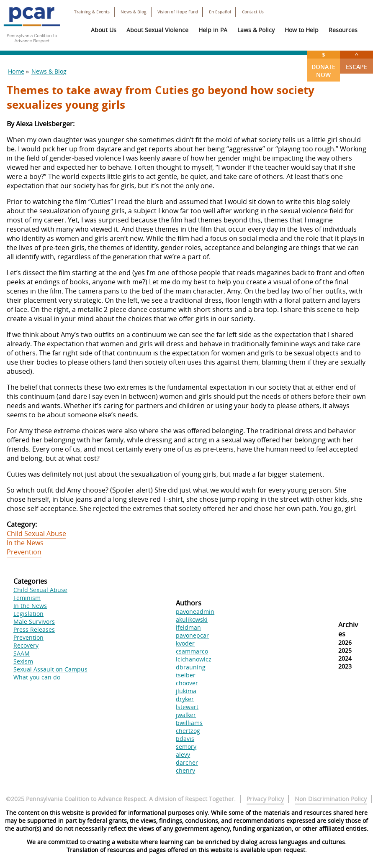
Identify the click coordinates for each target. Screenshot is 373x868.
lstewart (187, 707)
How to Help (302, 30)
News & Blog (134, 12)
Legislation (28, 614)
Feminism (27, 598)
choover (187, 683)
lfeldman (188, 627)
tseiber (186, 675)
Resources (343, 30)
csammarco (192, 651)
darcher (187, 762)
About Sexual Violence (157, 30)
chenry (185, 770)
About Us (104, 30)
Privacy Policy (265, 799)
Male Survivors (34, 622)
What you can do (37, 677)
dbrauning (191, 667)
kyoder (185, 643)
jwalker (186, 715)
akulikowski (192, 619)
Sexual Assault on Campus (50, 669)
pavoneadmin (195, 611)
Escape (356, 61)
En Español (220, 12)
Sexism (23, 661)
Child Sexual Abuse (36, 534)
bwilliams (189, 723)
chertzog (188, 731)
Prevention (24, 552)
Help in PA (213, 30)
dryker (185, 699)
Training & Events (92, 12)
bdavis (185, 739)
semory (186, 747)
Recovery (26, 645)
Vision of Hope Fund (178, 12)
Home (16, 71)
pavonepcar (192, 635)
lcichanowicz (194, 659)
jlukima (186, 691)
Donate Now (323, 65)
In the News (25, 543)
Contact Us (253, 12)
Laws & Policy (256, 30)
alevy (183, 754)
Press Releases (34, 629)
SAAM (22, 653)
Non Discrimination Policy (331, 799)
